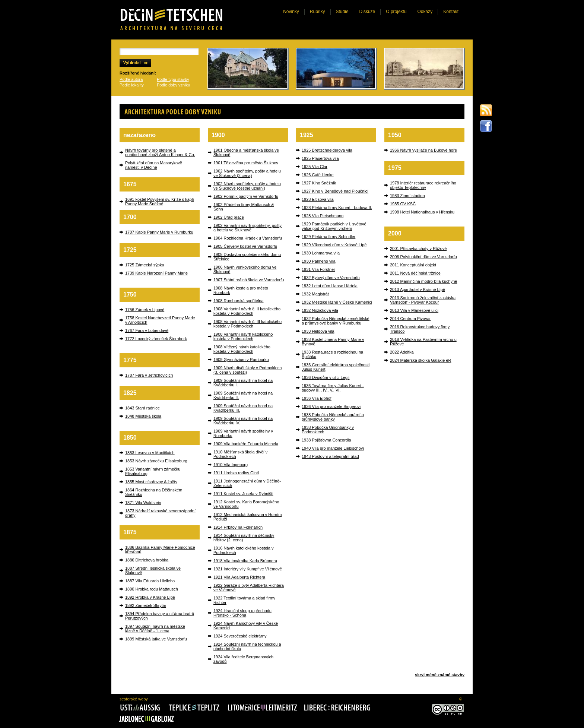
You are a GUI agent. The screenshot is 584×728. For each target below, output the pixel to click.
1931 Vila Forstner (318, 269)
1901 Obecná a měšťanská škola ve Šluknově (246, 152)
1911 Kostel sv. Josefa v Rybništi (243, 494)
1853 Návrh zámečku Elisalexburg (156, 461)
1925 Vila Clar (315, 167)
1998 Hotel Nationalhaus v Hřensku (422, 212)
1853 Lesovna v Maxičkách (150, 453)
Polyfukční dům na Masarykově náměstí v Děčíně (154, 165)
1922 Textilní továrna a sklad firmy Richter (244, 600)
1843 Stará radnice (142, 408)
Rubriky (318, 12)
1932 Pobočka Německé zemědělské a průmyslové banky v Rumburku (336, 321)
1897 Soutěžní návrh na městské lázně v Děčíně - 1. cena (155, 629)
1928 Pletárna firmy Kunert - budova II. (337, 208)
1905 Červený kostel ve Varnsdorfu (245, 246)
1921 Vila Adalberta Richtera (239, 577)
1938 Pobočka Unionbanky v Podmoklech (328, 430)
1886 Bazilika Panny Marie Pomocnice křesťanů (160, 550)
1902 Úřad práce (229, 217)
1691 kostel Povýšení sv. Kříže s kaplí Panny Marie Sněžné (159, 202)
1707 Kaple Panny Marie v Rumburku (159, 232)
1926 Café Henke (318, 175)
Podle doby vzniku (173, 85)
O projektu (396, 12)
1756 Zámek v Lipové (145, 310)
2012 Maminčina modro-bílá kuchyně (423, 281)
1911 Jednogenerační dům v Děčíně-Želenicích (247, 483)
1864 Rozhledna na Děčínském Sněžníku (154, 492)
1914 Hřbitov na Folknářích (238, 527)
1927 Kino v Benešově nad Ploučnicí (335, 191)
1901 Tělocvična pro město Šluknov (246, 163)
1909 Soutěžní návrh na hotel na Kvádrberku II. (243, 395)
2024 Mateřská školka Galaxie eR (420, 360)
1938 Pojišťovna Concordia (326, 440)
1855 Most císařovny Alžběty (151, 482)
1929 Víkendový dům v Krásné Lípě (334, 245)
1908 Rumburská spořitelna (239, 301)
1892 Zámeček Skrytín (146, 605)
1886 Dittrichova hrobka (147, 560)
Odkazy (425, 12)
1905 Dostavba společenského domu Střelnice (247, 257)
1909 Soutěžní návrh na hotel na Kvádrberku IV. (243, 421)
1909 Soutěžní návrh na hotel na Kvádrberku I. (243, 383)
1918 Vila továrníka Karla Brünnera (245, 561)
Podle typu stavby (173, 79)
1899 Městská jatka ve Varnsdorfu (156, 639)
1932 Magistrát (315, 294)
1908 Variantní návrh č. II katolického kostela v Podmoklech (247, 311)
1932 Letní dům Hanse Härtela (330, 286)
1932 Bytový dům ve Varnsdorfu (331, 278)
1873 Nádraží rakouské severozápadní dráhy (160, 513)
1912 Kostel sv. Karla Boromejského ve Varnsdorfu (246, 504)
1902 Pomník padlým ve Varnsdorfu (246, 196)
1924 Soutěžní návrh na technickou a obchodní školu (247, 646)
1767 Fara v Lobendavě (147, 330)
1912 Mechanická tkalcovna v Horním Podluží (247, 517)
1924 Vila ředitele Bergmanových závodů (243, 659)
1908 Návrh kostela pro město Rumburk (241, 290)
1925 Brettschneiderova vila (327, 150)
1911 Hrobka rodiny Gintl (236, 473)
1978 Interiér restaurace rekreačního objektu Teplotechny (423, 185)
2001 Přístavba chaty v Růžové (418, 249)
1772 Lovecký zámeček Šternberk (156, 339)
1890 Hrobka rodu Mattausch (152, 589)
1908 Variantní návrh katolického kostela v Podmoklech (243, 336)
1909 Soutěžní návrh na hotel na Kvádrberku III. (243, 408)
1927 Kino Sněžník (319, 183)
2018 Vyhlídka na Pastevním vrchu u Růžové (423, 342)
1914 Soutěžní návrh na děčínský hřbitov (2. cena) (244, 538)
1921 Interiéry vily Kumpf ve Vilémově (248, 569)
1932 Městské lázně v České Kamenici (337, 302)
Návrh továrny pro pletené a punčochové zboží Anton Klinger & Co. (160, 152)
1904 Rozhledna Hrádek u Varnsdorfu (248, 238)
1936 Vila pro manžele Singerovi (331, 406)
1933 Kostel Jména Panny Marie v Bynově (333, 342)
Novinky (291, 12)
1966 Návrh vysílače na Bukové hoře (423, 150)
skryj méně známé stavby (440, 675)
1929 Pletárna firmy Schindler (328, 237)
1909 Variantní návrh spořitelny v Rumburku (243, 433)
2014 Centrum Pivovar (410, 319)
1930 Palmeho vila (319, 261)
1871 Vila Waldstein (143, 503)
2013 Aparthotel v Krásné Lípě (418, 289)
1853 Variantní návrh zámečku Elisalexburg (153, 471)
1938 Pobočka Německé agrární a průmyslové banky (333, 417)
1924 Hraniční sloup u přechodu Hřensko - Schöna (242, 613)
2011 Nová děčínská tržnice (415, 273)
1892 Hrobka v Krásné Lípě (150, 597)
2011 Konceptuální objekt (413, 265)
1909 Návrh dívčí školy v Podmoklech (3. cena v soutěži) (247, 370)
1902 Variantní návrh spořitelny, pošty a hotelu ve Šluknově (247, 228)
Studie (342, 12)
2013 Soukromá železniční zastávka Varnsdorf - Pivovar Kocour (423, 300)
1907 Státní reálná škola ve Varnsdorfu (249, 280)
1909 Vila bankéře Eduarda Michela (246, 444)
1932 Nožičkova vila (320, 310)
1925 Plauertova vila (320, 158)
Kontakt (451, 12)
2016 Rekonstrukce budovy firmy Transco (420, 329)
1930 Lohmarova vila (321, 253)
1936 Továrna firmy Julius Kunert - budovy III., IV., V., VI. (333, 388)
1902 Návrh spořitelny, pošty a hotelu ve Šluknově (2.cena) (247, 173)
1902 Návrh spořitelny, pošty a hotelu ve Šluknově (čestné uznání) (247, 186)
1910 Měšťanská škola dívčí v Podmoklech (240, 454)
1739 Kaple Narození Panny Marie (156, 273)
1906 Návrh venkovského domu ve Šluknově (245, 269)
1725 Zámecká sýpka (145, 265)
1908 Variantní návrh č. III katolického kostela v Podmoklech (247, 324)
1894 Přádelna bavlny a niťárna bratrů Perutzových (160, 616)
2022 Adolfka (402, 352)
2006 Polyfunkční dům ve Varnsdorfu (423, 257)
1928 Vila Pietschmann (323, 216)
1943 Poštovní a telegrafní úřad (330, 456)
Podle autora (131, 79)
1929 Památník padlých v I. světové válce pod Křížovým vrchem (334, 226)
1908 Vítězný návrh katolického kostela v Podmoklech (242, 349)
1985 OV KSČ (403, 204)
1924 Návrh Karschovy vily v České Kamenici (246, 626)
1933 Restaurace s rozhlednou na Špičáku (332, 354)
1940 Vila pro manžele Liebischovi (333, 448)
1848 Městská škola (143, 416)
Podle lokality (132, 85)
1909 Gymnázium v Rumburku (241, 360)
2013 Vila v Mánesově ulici (414, 310)
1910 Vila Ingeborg (231, 465)
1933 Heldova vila (318, 331)
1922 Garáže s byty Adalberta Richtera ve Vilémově (249, 588)
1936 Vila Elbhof (317, 398)
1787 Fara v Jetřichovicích (149, 375)
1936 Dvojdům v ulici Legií (326, 377)
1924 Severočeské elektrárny (240, 636)
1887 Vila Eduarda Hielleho (150, 581)
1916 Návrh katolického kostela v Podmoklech (243, 550)
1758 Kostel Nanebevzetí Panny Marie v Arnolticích (160, 320)
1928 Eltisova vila (318, 199)
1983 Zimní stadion (407, 196)
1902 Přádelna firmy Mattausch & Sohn (244, 207)
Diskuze (367, 12)
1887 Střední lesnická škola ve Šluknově (153, 570)
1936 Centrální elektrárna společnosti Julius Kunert (336, 367)
